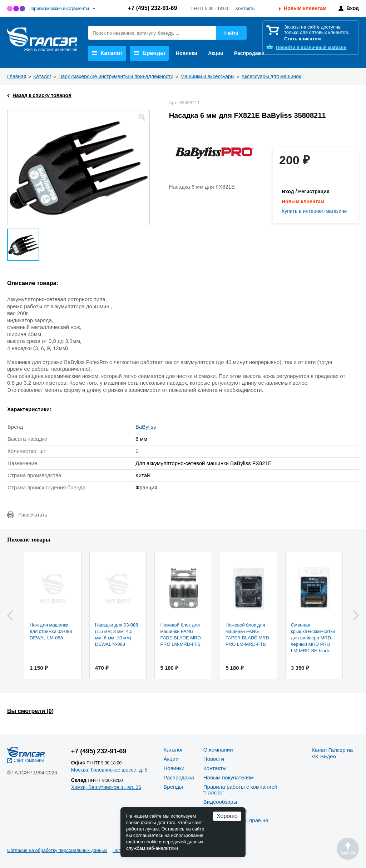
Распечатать (33, 515)
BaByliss (146, 427)
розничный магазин (311, 47)
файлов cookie (142, 842)
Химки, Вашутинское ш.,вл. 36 (106, 787)
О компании (218, 750)
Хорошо (227, 816)
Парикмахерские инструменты (59, 9)
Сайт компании (29, 760)
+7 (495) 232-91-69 (152, 8)
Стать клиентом (303, 39)
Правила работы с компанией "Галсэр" (240, 790)
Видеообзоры (220, 802)
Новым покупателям (229, 777)
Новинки (187, 53)
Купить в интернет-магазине (314, 211)
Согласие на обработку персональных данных (57, 850)
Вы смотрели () (30, 711)
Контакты (246, 8)
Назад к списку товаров (42, 95)
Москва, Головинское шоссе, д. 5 (109, 770)
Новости (214, 759)
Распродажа (249, 53)
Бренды (150, 53)
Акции (216, 53)
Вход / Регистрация (306, 191)
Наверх (348, 849)
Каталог (107, 53)
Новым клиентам (305, 8)
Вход (353, 8)
